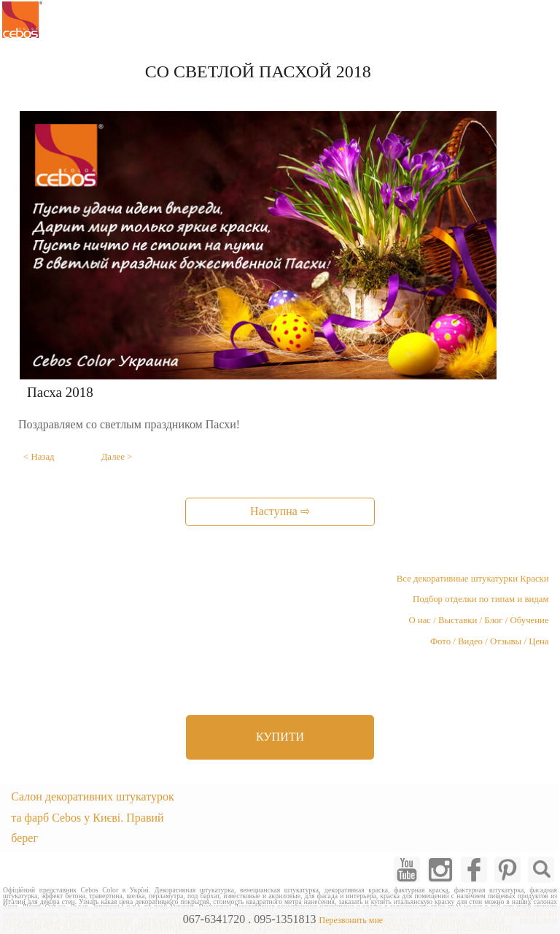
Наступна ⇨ (280, 511)
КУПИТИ (280, 737)
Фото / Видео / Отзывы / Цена (490, 641)
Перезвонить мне (351, 920)
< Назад (39, 457)
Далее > (117, 457)
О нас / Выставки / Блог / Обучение (478, 620)
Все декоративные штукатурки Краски (473, 579)
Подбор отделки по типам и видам (481, 599)
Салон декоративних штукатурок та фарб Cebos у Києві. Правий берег (92, 818)
